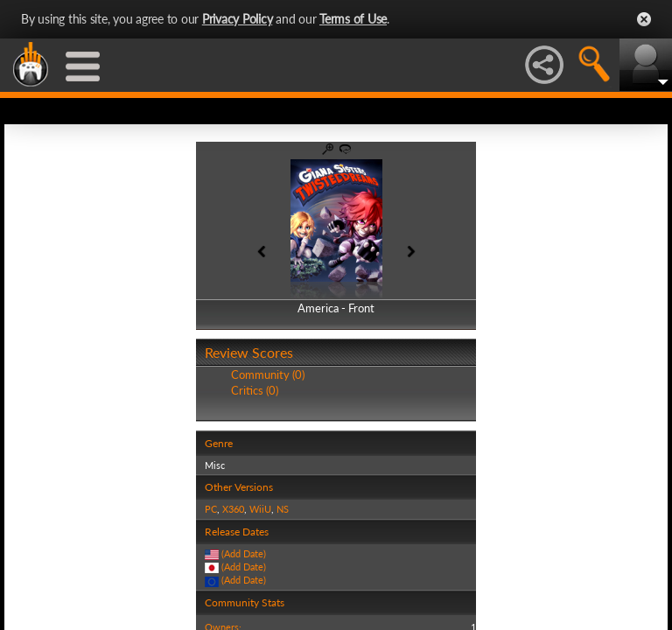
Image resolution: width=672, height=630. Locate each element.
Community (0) (268, 374)
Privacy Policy (238, 19)
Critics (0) (255, 390)
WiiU (260, 509)
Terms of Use (353, 19)
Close (644, 19)
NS (283, 509)
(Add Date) (244, 553)
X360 (233, 509)
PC (211, 509)
